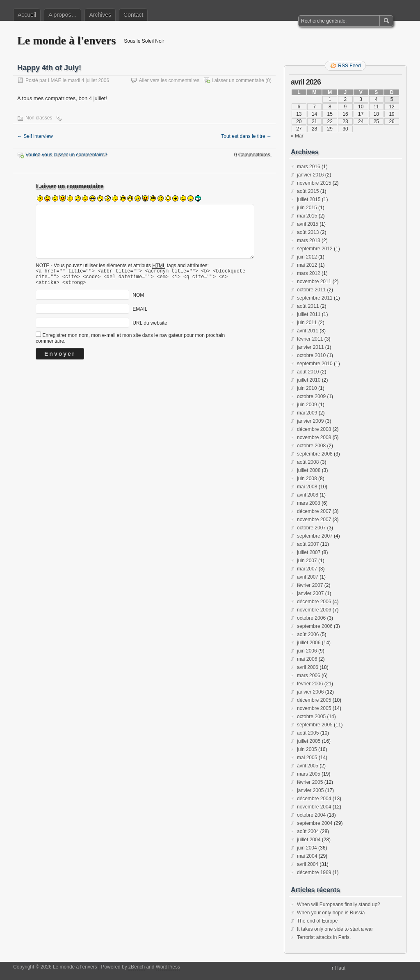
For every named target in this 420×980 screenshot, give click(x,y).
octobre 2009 (311, 396)
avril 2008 (308, 495)
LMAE (55, 80)
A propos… (63, 15)
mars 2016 (309, 167)
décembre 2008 (314, 429)
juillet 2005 (309, 741)
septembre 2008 (315, 454)
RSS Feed (349, 66)
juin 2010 (307, 388)
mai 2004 (307, 856)
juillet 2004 (309, 840)
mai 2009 (307, 413)
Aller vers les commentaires (169, 80)
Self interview (35, 136)
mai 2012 (307, 265)
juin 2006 (307, 651)
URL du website (150, 327)
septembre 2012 (315, 249)
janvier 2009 (310, 421)
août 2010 (308, 372)
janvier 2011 (310, 347)
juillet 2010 (309, 380)
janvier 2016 (310, 175)
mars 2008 (309, 503)
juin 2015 (307, 208)
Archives (100, 15)
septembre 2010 (315, 364)
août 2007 (308, 544)
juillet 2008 (309, 470)
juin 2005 (307, 749)
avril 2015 (308, 224)
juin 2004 (307, 848)
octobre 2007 (311, 528)
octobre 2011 (311, 290)
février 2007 (310, 585)
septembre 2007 (315, 536)
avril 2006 (308, 667)
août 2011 (308, 306)
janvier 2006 (310, 692)
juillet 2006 (309, 643)
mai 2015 (307, 216)
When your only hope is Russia (331, 913)
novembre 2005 (314, 708)
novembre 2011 (314, 282)
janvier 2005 (310, 790)
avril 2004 (308, 864)
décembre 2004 (314, 799)
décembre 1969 (314, 872)
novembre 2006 (314, 610)
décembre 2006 (314, 602)
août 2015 (308, 191)
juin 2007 (307, 561)
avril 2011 (308, 331)
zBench (137, 967)
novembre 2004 (314, 807)
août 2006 (308, 634)
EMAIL (140, 313)
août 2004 (308, 831)
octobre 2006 (311, 618)
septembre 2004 (315, 823)
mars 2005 (309, 774)
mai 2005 (307, 758)
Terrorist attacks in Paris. (324, 937)
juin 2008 (307, 479)
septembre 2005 (315, 725)
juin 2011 (307, 323)
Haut (340, 968)
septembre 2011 (315, 298)
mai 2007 (307, 569)
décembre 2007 (314, 511)
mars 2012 (309, 273)
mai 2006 (307, 659)
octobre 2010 (311, 355)
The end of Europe (317, 921)
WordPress (168, 967)
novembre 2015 (314, 183)
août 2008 (308, 462)
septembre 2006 (315, 626)
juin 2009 (307, 405)
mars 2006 (309, 675)
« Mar (297, 136)
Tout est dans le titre (246, 136)
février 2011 (310, 339)
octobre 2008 (311, 446)
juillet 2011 (309, 314)
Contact (133, 15)
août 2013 (308, 232)
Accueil (27, 15)
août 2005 (308, 733)
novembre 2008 (314, 437)
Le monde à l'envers (66, 40)
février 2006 (310, 684)
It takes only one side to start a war (335, 929)
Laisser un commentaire (238, 80)
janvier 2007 (310, 593)
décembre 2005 (314, 700)
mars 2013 (309, 240)
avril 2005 (308, 766)
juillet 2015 (309, 199)
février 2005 (310, 782)
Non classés (39, 118)
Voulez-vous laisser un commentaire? (66, 155)
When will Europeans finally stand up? (339, 904)
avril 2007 (308, 577)
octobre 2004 (311, 815)
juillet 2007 (309, 552)
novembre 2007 (314, 520)
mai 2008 (307, 487)
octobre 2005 (311, 717)
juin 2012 (307, 257)
